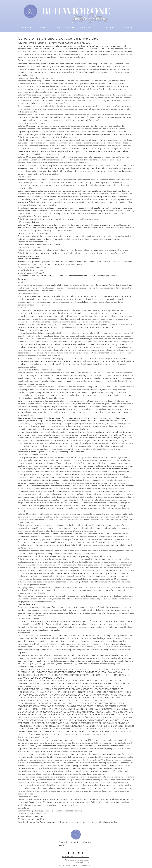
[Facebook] (74, 853)
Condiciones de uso (81, 862)
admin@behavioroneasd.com (48, 245)
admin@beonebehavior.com (72, 849)
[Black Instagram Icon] (78, 853)
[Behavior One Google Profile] (69, 853)
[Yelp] (83, 853)
